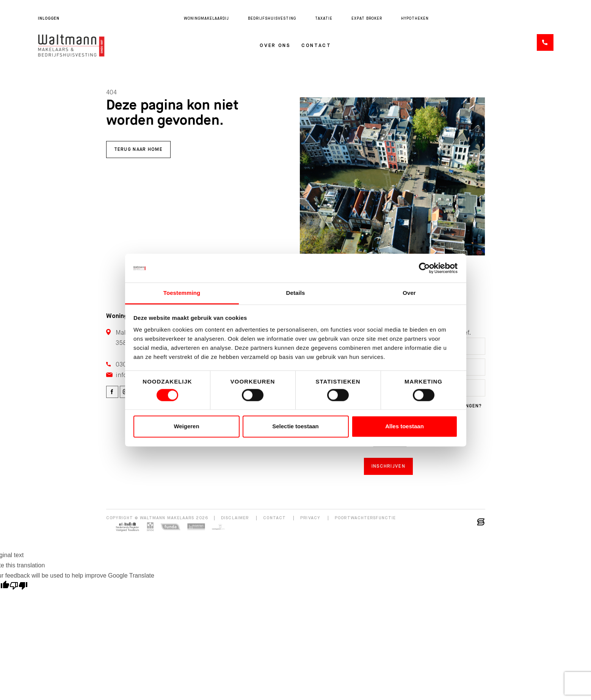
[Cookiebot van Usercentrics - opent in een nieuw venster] (424, 268)
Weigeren (186, 427)
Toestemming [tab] (182, 293)
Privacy (310, 518)
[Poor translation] (19, 587)
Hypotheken (415, 18)
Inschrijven (388, 466)
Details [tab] (296, 293)
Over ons (275, 45)
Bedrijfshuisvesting (272, 18)
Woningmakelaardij (206, 18)
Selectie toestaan (295, 427)
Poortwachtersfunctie (365, 518)
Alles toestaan (404, 427)
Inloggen (49, 18)
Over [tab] (409, 293)
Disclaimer (235, 518)
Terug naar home (139, 149)
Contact (316, 45)
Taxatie (324, 18)
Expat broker (367, 18)
